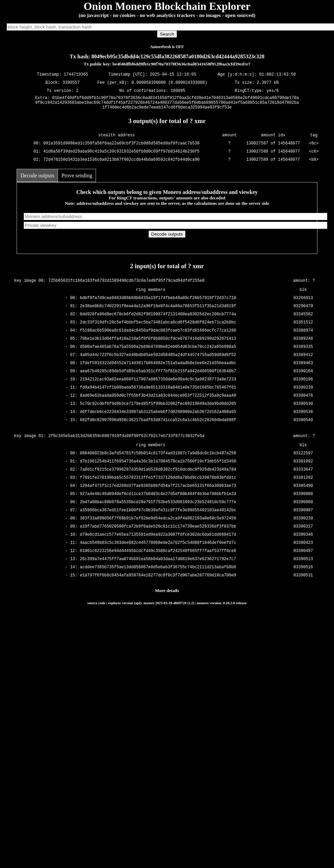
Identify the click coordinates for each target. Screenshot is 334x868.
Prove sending (77, 179)
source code (96, 606)
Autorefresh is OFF (167, 47)
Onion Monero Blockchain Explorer (167, 6)
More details (167, 594)
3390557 (71, 83)
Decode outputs (37, 179)
